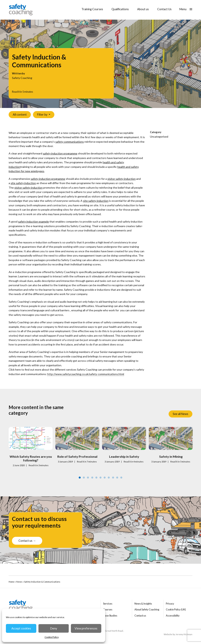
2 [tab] (84, 478)
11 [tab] (121, 478)
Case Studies (110, 616)
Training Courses (92, 9)
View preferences (86, 628)
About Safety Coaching (147, 609)
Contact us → (27, 542)
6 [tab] (100, 478)
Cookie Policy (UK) (176, 609)
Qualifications (120, 9)
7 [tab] (105, 478)
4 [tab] (92, 478)
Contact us (140, 616)
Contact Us (164, 9)
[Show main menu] (186, 9)
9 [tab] (113, 478)
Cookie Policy (52, 637)
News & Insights (143, 604)
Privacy (170, 604)
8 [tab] (109, 478)
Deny (54, 628)
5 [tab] (96, 478)
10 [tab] (117, 478)
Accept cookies (21, 628)
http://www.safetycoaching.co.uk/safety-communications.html (86, 374)
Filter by (42, 115)
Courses (108, 609)
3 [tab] (88, 478)
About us (143, 9)
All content (20, 115)
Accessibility (173, 616)
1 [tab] (80, 478)
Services (108, 604)
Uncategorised (159, 137)
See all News (180, 414)
